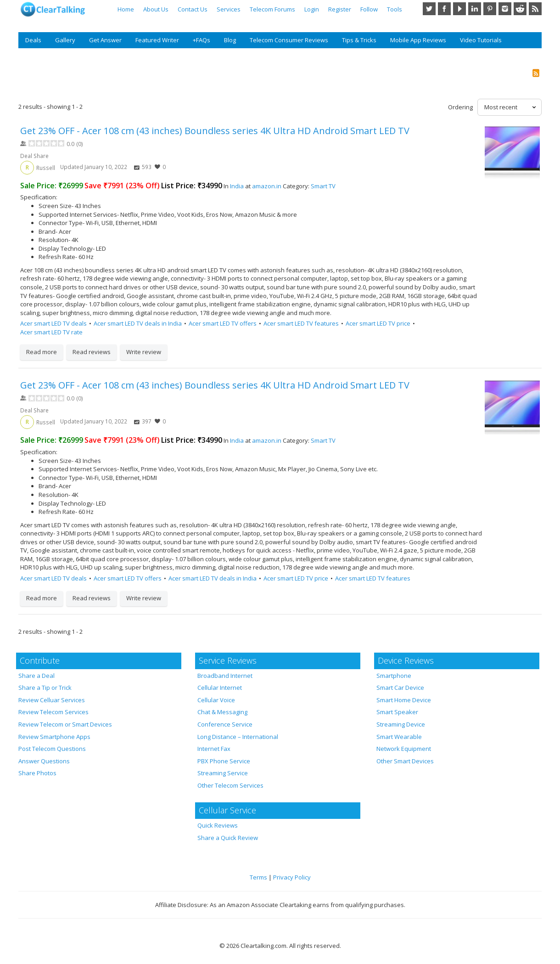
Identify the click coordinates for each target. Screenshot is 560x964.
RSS (535, 9)
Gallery (65, 40)
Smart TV (323, 186)
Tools (395, 9)
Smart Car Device (400, 688)
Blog (230, 40)
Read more (42, 352)
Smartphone (394, 676)
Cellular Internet (220, 688)
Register (340, 9)
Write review (144, 352)
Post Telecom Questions (52, 749)
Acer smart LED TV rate (51, 332)
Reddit (520, 9)
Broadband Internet (225, 676)
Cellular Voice (216, 700)
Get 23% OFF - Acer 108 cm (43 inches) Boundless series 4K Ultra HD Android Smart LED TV (215, 131)
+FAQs (202, 40)
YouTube (459, 9)
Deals (33, 40)
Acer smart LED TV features (301, 323)
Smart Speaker (397, 712)
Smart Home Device (404, 700)
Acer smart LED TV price (378, 323)
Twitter (429, 9)
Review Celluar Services (52, 700)
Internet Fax (214, 749)
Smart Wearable (399, 737)
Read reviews (92, 352)
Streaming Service (223, 773)
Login (312, 9)
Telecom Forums (272, 9)
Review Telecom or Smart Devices (65, 724)
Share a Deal (36, 676)
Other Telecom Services (230, 785)
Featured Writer (157, 40)
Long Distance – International (238, 737)
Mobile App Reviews (418, 40)
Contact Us (193, 9)
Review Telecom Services (53, 712)
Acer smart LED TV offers (223, 323)
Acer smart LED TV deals (53, 323)
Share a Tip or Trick (45, 688)
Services (229, 9)
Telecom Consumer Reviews (289, 40)
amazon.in (267, 186)
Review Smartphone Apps (54, 737)
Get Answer (105, 40)
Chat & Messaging (222, 712)
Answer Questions (44, 761)
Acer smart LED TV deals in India (138, 323)
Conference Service (225, 724)
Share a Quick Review (228, 838)
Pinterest (490, 9)
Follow (369, 9)
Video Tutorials (481, 40)
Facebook (444, 9)
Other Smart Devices (405, 761)
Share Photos (37, 773)
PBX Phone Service (224, 761)
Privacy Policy (292, 877)
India (237, 186)
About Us (156, 9)
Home (126, 9)
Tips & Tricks (359, 40)
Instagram (505, 9)
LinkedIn (475, 9)
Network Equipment (404, 749)
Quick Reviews (218, 825)
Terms (258, 877)
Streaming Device (401, 724)
